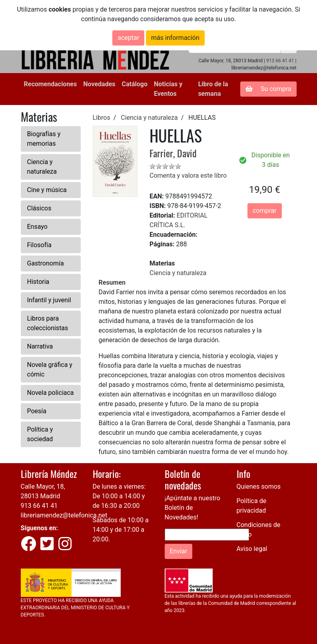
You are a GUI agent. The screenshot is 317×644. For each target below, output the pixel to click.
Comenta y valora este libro (188, 175)
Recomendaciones (51, 84)
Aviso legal (252, 549)
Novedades (99, 84)
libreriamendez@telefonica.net (64, 515)
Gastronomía (46, 263)
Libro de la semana (213, 89)
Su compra (268, 89)
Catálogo (135, 84)
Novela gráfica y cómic (50, 370)
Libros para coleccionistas (48, 323)
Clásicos (39, 208)
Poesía (37, 411)
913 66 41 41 (280, 61)
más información (175, 38)
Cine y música (47, 190)
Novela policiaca (51, 393)
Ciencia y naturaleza (42, 167)
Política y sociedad (40, 434)
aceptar (128, 38)
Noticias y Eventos (168, 89)
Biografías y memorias (44, 139)
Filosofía (39, 245)
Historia (38, 282)
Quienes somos (259, 486)
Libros (102, 118)
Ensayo (37, 227)
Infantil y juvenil (49, 300)
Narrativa (40, 346)
